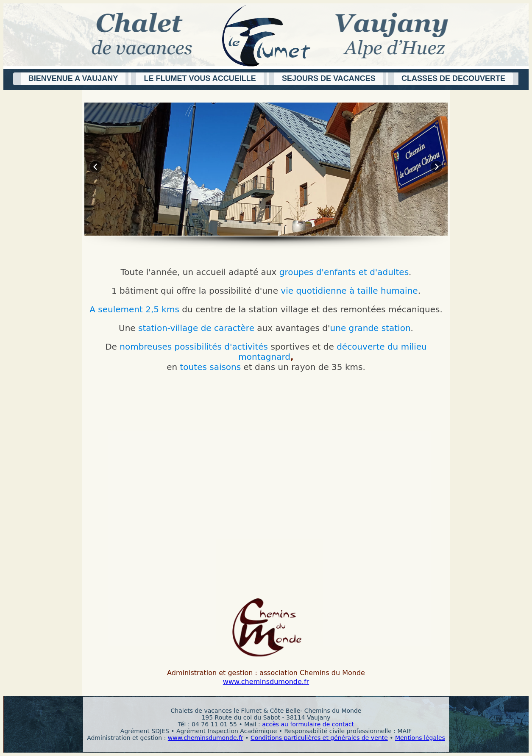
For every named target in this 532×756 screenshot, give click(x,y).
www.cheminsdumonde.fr (266, 682)
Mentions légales (420, 738)
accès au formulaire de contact (308, 724)
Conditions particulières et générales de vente (319, 738)
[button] (72, 79)
